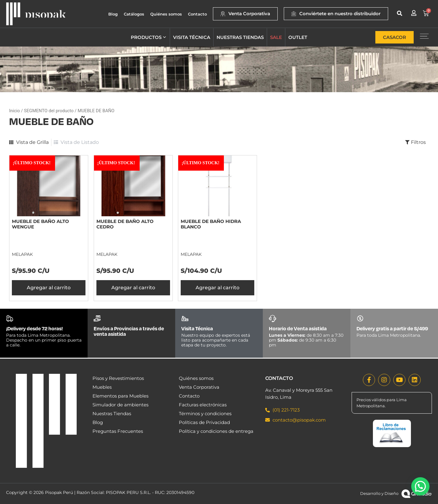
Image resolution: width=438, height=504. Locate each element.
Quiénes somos (166, 14)
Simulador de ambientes (120, 405)
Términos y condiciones (205, 414)
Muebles (102, 387)
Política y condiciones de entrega (216, 431)
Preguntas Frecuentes (118, 431)
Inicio (14, 111)
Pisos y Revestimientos (118, 378)
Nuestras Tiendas (112, 414)
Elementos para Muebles (120, 396)
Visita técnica (192, 37)
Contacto (197, 14)
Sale (276, 37)
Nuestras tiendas (240, 37)
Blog (113, 14)
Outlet (298, 37)
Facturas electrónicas (203, 405)
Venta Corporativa (199, 387)
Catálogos (134, 14)
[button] (400, 13)
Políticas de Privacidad (204, 422)
